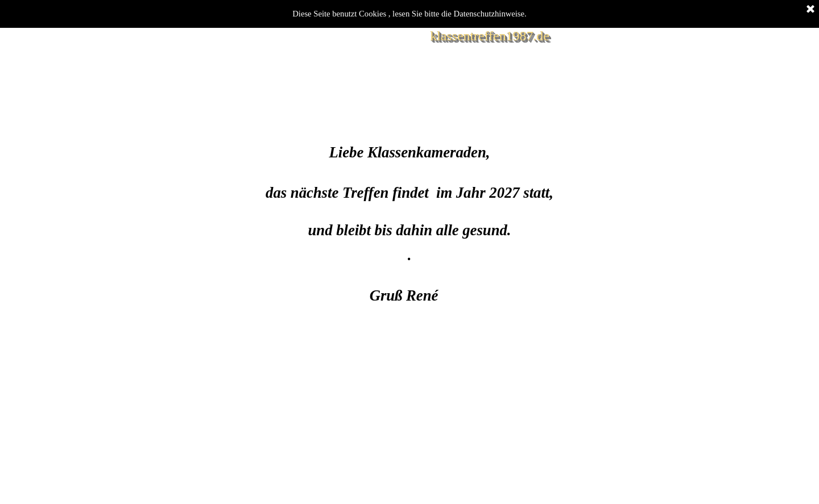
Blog (341, 89)
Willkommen (179, 89)
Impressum (502, 89)
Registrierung (421, 89)
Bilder (260, 89)
